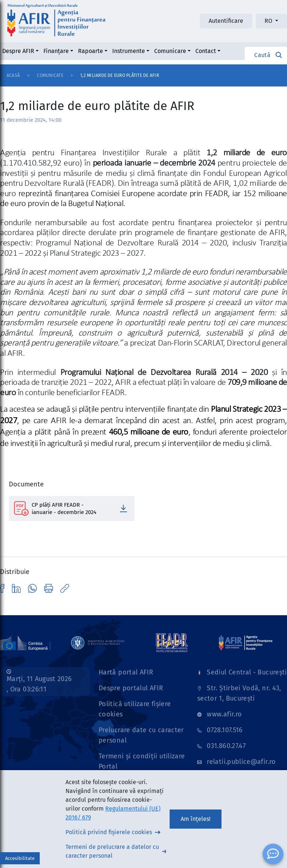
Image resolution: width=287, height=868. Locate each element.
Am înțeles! (196, 819)
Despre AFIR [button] (18, 51)
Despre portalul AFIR (131, 688)
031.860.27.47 (226, 746)
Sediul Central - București (247, 672)
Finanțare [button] (56, 51)
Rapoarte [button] (91, 51)
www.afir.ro (224, 714)
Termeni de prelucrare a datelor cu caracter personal (112, 851)
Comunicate (50, 75)
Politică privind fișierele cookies (109, 832)
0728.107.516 (225, 730)
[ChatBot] (273, 854)
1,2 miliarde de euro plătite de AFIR (120, 75)
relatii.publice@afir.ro (241, 762)
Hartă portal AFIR (126, 672)
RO (269, 21)
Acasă (13, 75)
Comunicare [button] (170, 51)
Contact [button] (206, 51)
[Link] (98, 642)
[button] (266, 55)
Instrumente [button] (129, 51)
